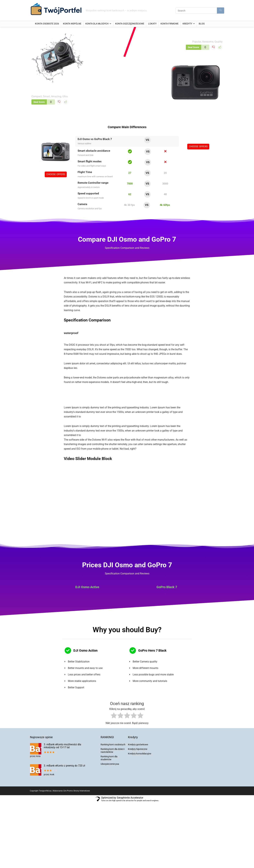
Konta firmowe (170, 24)
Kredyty (187, 24)
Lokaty (152, 24)
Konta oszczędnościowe (130, 24)
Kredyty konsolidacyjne (140, 754)
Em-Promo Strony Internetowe (77, 791)
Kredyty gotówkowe (138, 745)
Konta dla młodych (97, 24)
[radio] (114, 716)
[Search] (221, 11)
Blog (202, 24)
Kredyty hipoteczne (138, 749)
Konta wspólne (72, 24)
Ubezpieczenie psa (110, 764)
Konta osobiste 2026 (47, 24)
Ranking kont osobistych (113, 745)
